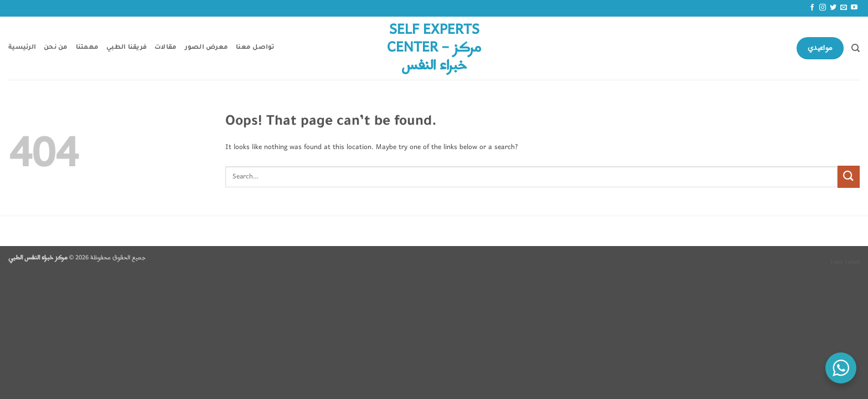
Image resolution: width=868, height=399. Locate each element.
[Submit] (849, 177)
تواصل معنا (255, 48)
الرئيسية (22, 48)
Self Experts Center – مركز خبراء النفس (434, 48)
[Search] (856, 48)
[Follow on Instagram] (823, 8)
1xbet (852, 262)
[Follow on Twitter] (833, 8)
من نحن (56, 48)
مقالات (166, 48)
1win (836, 262)
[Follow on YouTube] (854, 8)
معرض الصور (207, 48)
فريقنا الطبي (126, 48)
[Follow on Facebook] (812, 8)
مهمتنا (87, 48)
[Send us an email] (844, 8)
